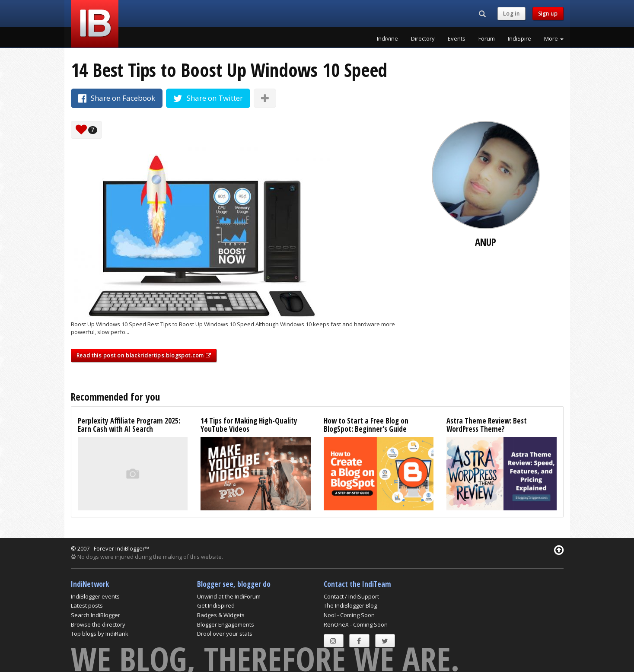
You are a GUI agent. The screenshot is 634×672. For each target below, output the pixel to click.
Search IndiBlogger (96, 615)
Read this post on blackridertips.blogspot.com (144, 355)
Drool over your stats (225, 634)
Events (457, 38)
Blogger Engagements (226, 624)
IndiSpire (519, 38)
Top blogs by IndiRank (100, 634)
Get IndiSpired (216, 605)
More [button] (554, 38)
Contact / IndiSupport (351, 596)
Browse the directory (98, 624)
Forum (487, 38)
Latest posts (87, 605)
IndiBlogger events (95, 596)
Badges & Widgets (221, 615)
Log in (511, 14)
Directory (423, 38)
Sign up (548, 14)
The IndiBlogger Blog (350, 605)
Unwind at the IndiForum (229, 596)
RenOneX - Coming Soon (356, 624)
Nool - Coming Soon (349, 615)
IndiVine (387, 38)
